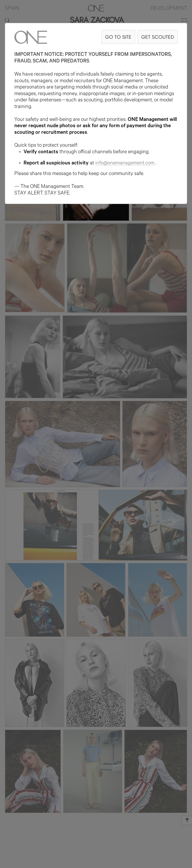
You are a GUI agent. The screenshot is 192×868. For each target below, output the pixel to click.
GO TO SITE (118, 37)
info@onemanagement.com (125, 164)
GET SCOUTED (158, 37)
